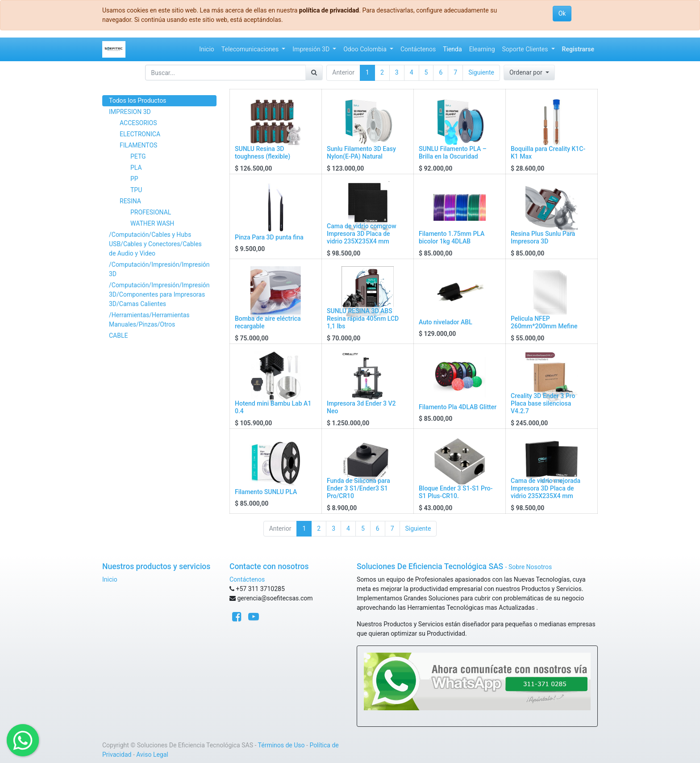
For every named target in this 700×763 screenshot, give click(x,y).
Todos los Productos (137, 101)
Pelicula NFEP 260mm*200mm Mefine (544, 322)
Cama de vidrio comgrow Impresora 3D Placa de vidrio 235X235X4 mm (362, 234)
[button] (529, 73)
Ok (562, 13)
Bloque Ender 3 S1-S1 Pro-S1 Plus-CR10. (456, 492)
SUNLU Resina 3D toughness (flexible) (262, 153)
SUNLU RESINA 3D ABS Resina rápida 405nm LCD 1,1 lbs (363, 319)
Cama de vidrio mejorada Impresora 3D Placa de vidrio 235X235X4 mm (546, 488)
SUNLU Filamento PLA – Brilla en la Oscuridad (453, 153)
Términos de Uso (281, 745)
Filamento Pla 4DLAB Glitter (458, 407)
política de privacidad (329, 10)
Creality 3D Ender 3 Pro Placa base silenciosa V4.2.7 (543, 403)
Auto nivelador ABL (446, 322)
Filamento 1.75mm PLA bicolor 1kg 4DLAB (452, 237)
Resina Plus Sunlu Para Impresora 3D (543, 237)
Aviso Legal (152, 755)
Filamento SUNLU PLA (266, 492)
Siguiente (481, 72)
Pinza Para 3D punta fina (269, 237)
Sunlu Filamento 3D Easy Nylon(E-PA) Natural (361, 153)
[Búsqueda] (314, 73)
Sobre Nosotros (530, 567)
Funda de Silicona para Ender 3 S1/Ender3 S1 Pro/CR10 (358, 488)
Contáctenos (247, 579)
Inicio (110, 579)
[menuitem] (207, 49)
